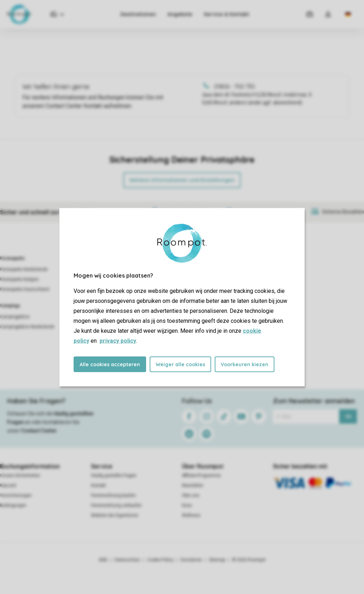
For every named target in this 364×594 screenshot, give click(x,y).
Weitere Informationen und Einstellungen (182, 180)
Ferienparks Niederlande (24, 269)
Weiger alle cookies (180, 364)
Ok (348, 416)
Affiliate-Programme (201, 475)
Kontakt (98, 485)
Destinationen (138, 14)
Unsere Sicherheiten (20, 475)
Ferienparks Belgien (19, 279)
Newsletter (193, 485)
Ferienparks (12, 258)
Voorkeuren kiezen (245, 364)
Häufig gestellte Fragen (114, 475)
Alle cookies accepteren (110, 364)
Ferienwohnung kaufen (113, 495)
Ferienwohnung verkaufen (116, 505)
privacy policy (118, 340)
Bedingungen (13, 505)
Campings (10, 306)
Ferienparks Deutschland (25, 289)
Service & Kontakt (226, 14)
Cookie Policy (160, 560)
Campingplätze (15, 317)
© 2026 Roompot (249, 560)
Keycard (8, 485)
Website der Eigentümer (115, 515)
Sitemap (217, 560)
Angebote (180, 14)
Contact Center (39, 431)
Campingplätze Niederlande (27, 327)
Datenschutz (127, 560)
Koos (187, 505)
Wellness (191, 515)
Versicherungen (16, 495)
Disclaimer (191, 560)
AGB (103, 560)
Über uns (191, 495)
